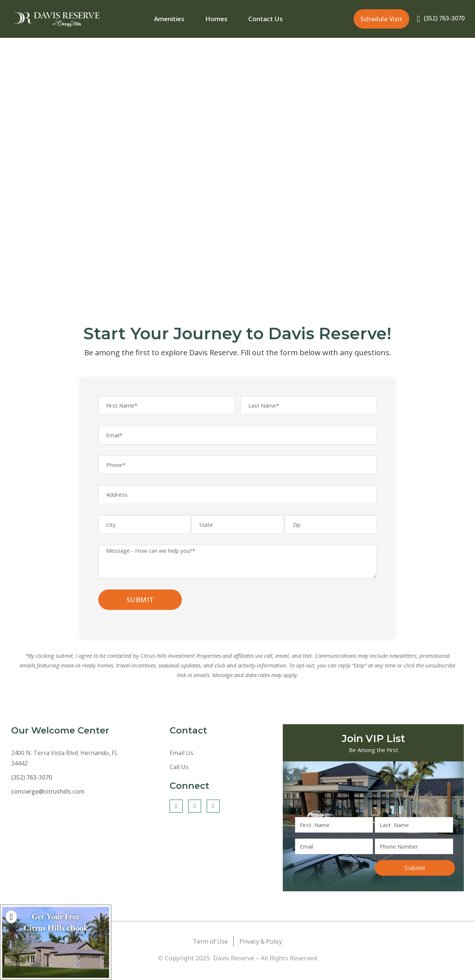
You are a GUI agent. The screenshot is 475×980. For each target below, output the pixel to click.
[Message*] (237, 572)
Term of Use (210, 952)
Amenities (170, 18)
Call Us (179, 778)
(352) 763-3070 (443, 18)
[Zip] (331, 534)
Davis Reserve (234, 968)
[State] (237, 534)
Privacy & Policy (261, 952)
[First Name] (167, 406)
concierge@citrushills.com (48, 802)
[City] (144, 534)
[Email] (237, 438)
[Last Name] (309, 406)
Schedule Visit (381, 19)
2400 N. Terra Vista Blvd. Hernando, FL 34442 (65, 769)
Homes (217, 18)
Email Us (181, 764)
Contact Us (266, 18)
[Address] (237, 502)
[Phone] (237, 470)
